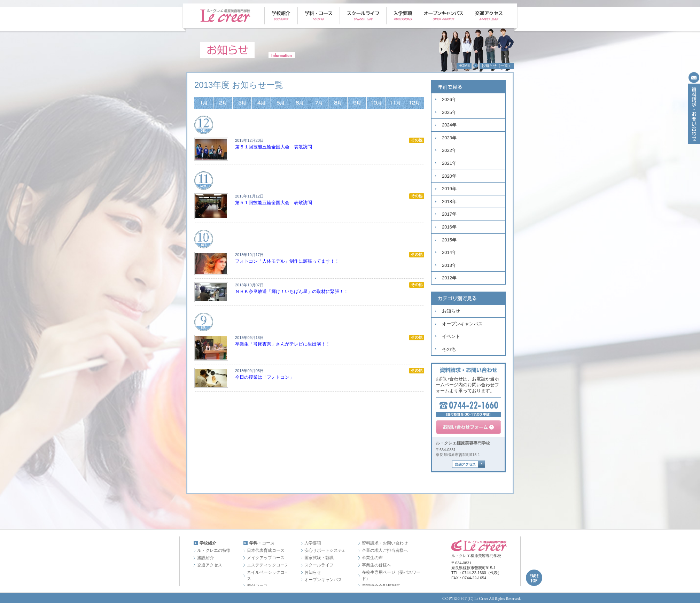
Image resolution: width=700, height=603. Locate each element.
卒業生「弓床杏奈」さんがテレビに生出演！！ (283, 344)
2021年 (449, 163)
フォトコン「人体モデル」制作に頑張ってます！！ (287, 261)
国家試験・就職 (319, 558)
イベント (451, 336)
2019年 (449, 189)
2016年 (449, 227)
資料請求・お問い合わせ (385, 543)
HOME (464, 65)
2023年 (449, 138)
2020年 (449, 176)
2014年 (449, 252)
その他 (449, 349)
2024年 (449, 125)
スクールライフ (319, 565)
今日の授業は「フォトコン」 (265, 377)
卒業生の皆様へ (376, 565)
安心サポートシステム (325, 550)
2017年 (449, 214)
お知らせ (451, 311)
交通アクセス (210, 565)
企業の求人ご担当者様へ (385, 550)
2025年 (449, 112)
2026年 (449, 99)
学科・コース (262, 543)
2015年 (449, 240)
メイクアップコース (266, 558)
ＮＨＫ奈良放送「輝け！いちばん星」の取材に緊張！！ (292, 291)
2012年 (449, 278)
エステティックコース (268, 565)
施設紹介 (205, 558)
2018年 (449, 202)
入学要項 (313, 543)
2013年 (449, 265)
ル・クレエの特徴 (214, 550)
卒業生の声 (372, 558)
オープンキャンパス (462, 324)
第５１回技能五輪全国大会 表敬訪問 (274, 147)
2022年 (449, 150)
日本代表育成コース (266, 550)
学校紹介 (208, 543)
